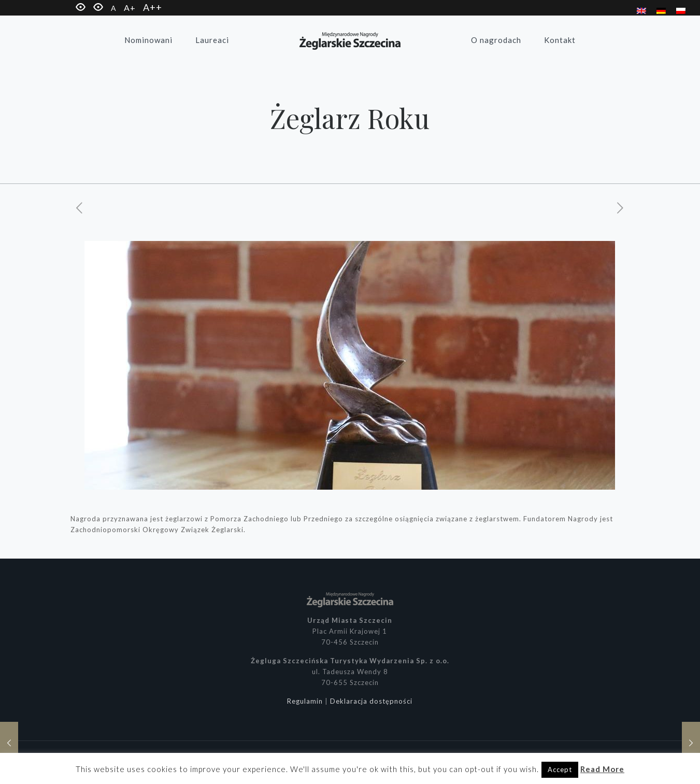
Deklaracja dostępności (371, 701)
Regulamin (305, 701)
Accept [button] (560, 769)
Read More (602, 769)
